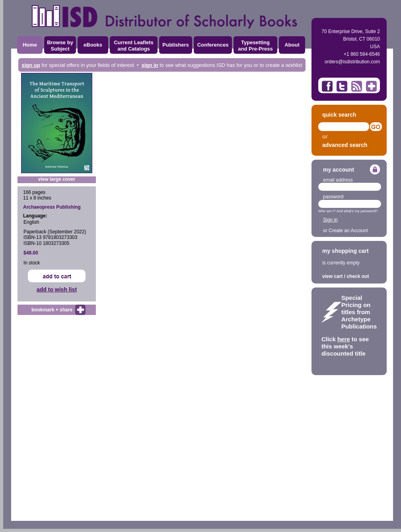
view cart (332, 276)
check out (358, 276)
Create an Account (348, 231)
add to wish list (57, 289)
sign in (150, 65)
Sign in (330, 220)
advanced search (345, 145)
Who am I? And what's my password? (348, 211)
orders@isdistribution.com (352, 62)
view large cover (57, 179)
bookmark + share (52, 310)
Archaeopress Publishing (52, 207)
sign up (31, 65)
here (344, 339)
